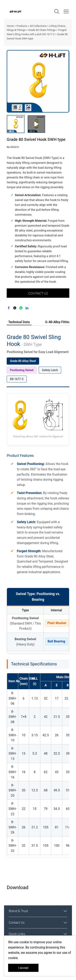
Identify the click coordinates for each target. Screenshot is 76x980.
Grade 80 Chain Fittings (42, 30)
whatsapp (21, 308)
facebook (9, 308)
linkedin (27, 308)
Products (22, 26)
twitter (15, 308)
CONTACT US (38, 293)
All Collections (38, 26)
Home (10, 26)
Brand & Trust (18, 911)
